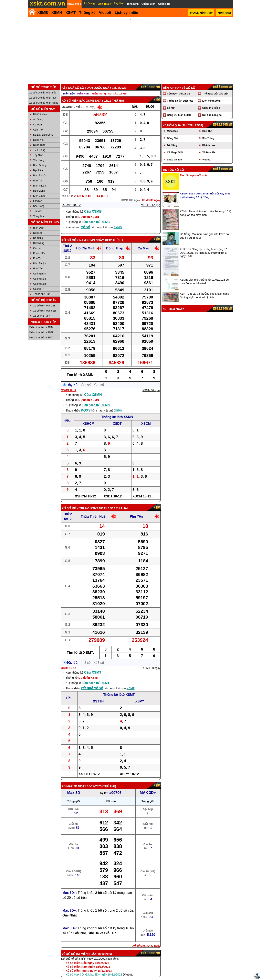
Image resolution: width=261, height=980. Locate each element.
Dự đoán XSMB (89, 211)
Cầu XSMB (93, 206)
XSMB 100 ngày (130, 195)
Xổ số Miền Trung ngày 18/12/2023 (89, 965)
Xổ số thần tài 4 (42, 310)
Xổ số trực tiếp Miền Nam (43, 92)
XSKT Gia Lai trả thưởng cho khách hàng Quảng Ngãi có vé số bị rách (204, 290)
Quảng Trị (39, 283)
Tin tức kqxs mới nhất (194, 170)
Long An (38, 195)
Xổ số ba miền (77, 948)
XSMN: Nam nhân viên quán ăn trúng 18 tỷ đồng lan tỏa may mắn (206, 208)
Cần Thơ (38, 124)
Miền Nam (83, 88)
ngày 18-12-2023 (90, 781)
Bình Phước (40, 170)
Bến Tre (38, 175)
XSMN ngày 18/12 (99, 235)
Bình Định (39, 222)
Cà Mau (38, 119)
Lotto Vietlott (175, 154)
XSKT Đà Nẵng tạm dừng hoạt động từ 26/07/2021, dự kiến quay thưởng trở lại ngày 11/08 (203, 247)
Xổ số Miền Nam (74, 235)
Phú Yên (38, 263)
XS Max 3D (69, 781)
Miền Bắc (69, 88)
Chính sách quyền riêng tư (157, 978)
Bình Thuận (40, 180)
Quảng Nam (40, 278)
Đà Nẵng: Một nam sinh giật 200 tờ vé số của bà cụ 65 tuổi (204, 230)
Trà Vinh (38, 206)
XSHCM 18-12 (85, 491)
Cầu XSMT (93, 667)
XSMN (57, 13)
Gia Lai (37, 243)
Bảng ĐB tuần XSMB (179, 110)
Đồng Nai (38, 134)
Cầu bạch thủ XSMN (96, 399)
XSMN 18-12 (69, 385)
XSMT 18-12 (69, 662)
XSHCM (88, 418)
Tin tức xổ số (173, 164)
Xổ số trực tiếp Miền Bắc (43, 87)
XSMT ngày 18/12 (103, 503)
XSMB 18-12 (71, 199)
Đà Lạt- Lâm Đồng (43, 129)
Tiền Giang (39, 145)
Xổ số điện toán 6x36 (45, 305)
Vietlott (206, 154)
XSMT (71, 13)
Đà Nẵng (38, 233)
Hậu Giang (39, 185)
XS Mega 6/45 (175, 147)
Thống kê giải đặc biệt (215, 88)
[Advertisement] (130, 48)
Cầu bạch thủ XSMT (96, 677)
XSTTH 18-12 (89, 769)
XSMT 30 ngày (152, 662)
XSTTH (98, 696)
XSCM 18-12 (142, 491)
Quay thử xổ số (211, 102)
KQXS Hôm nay (201, 13)
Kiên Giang (39, 190)
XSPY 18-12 (129, 769)
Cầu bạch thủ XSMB (96, 216)
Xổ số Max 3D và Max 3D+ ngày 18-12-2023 (94, 969)
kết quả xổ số (92, 683)
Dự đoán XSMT (88, 672)
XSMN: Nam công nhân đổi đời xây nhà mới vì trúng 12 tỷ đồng (205, 190)
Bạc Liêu (38, 165)
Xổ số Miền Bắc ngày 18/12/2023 (87, 957)
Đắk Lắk (38, 227)
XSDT (117, 418)
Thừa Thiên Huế (93, 511)
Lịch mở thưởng (211, 95)
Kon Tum (38, 253)
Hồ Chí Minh (40, 109)
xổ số (86, 222)
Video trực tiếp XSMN (41, 327)
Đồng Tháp (39, 139)
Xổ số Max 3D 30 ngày (146, 940)
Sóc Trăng (39, 201)
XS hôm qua (172, 120)
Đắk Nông (39, 238)
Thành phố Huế (42, 289)
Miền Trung (99, 88)
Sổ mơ (171, 102)
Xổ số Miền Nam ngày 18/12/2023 (88, 961)
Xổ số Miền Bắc (74, 95)
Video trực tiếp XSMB (41, 322)
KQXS (86, 405)
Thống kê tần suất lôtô (180, 95)
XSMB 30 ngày (151, 195)
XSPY (140, 696)
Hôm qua (224, 13)
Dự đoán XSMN (89, 394)
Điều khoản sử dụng (130, 978)
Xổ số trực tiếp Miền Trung (44, 97)
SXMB (118, 222)
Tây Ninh (38, 150)
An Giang (38, 114)
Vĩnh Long (39, 155)
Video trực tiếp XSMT (41, 332)
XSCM (146, 418)
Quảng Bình (40, 268)
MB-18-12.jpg (150, 199)
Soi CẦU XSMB (117, 88)
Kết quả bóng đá (212, 110)
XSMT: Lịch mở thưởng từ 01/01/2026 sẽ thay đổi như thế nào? (204, 276)
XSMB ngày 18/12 (99, 95)
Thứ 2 (78, 101)
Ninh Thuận (40, 258)
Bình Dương (40, 160)
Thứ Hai (109, 781)
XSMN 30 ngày (151, 385)
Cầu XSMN (93, 389)
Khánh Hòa (39, 248)
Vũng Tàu (39, 211)
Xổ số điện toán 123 (44, 300)
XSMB (43, 13)
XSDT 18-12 (113, 491)
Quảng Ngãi (40, 273)
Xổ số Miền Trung (76, 503)
